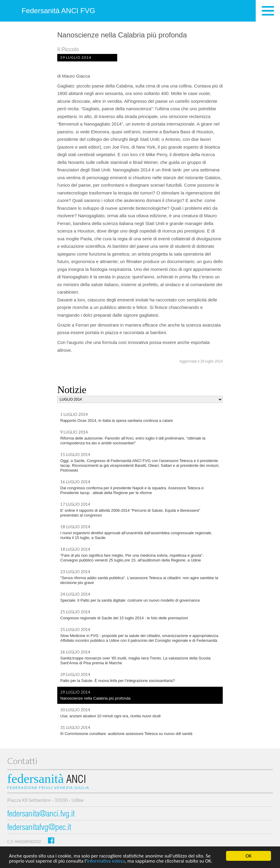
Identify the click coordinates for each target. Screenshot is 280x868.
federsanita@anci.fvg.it (41, 815)
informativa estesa (106, 861)
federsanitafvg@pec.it (39, 828)
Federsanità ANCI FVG (58, 11)
